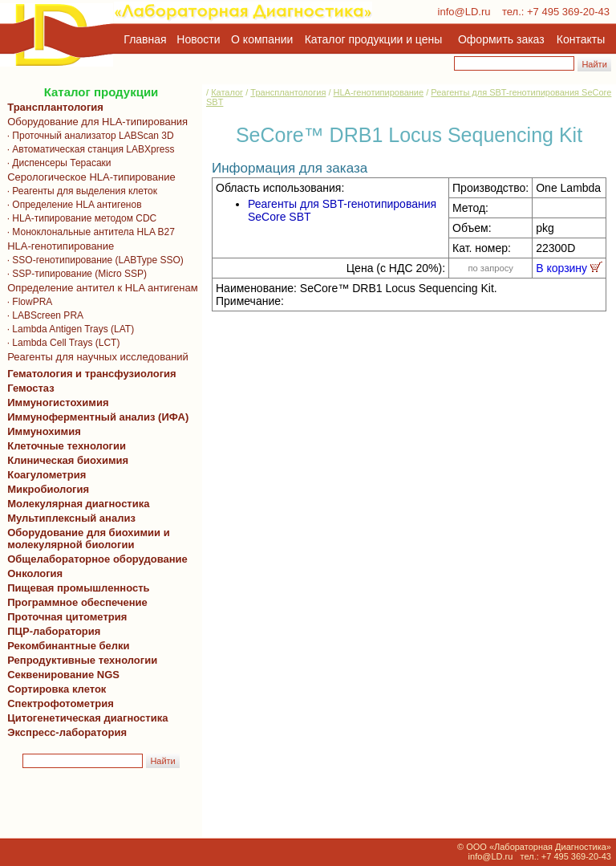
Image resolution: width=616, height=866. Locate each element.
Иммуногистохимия (55, 403)
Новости (198, 39)
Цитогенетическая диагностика (85, 718)
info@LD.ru (464, 12)
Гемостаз (31, 388)
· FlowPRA (27, 302)
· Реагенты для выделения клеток (79, 191)
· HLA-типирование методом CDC (79, 218)
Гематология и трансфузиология (89, 374)
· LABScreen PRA (43, 315)
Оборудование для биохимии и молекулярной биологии (86, 539)
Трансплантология (53, 107)
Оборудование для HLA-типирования (95, 122)
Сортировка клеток (54, 689)
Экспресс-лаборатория (67, 732)
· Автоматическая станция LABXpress (88, 149)
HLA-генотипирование (58, 246)
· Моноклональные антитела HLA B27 (88, 232)
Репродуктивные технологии (79, 660)
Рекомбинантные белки (66, 646)
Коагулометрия (47, 475)
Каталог (227, 92)
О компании (260, 39)
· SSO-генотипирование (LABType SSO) (93, 260)
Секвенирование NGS (61, 675)
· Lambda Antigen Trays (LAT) (68, 329)
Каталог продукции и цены (373, 39)
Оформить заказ (501, 39)
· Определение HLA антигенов (72, 205)
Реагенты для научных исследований (95, 357)
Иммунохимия (44, 431)
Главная (145, 39)
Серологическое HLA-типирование (89, 177)
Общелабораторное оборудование (95, 559)
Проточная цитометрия (64, 617)
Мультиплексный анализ (71, 518)
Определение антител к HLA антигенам (100, 288)
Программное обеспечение (77, 602)
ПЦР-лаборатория (51, 631)
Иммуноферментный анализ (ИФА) (95, 417)
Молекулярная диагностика (75, 504)
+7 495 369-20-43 (568, 12)
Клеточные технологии (64, 446)
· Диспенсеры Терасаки (57, 163)
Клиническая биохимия (65, 460)
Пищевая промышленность (79, 588)
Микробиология (48, 489)
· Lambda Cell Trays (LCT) (61, 343)
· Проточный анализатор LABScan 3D (88, 136)
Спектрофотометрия (61, 703)
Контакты (581, 39)
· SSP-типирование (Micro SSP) (74, 274)
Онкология (35, 573)
